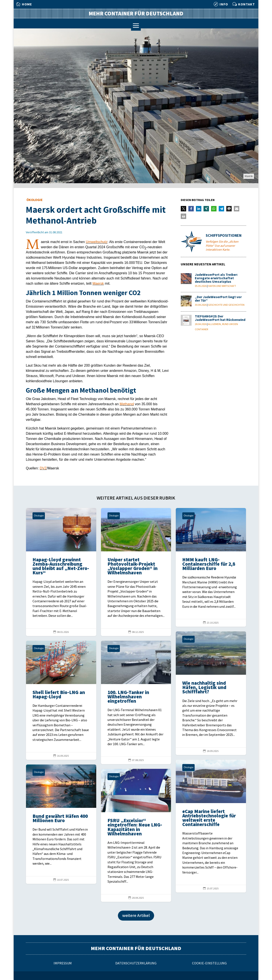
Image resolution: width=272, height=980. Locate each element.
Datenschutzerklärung (136, 963)
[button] (183, 209)
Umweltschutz (97, 242)
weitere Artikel (136, 916)
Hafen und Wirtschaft (222, 286)
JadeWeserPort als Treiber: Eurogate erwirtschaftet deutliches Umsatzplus (216, 278)
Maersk (98, 283)
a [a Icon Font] (136, 26)
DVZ (43, 468)
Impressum (63, 963)
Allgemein (214, 324)
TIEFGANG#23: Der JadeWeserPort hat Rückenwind (220, 318)
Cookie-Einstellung (209, 963)
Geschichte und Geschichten (226, 305)
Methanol (127, 404)
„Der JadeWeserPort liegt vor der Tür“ (218, 299)
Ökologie (35, 200)
